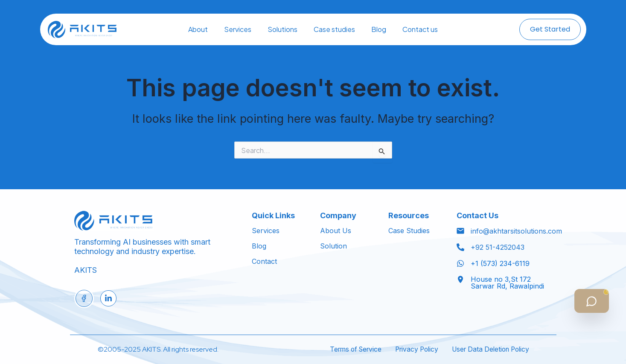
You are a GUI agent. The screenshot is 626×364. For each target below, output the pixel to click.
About (198, 29)
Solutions (282, 29)
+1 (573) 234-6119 (500, 263)
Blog (379, 29)
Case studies (334, 29)
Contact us (420, 29)
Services (238, 29)
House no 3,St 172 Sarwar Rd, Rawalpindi (507, 283)
